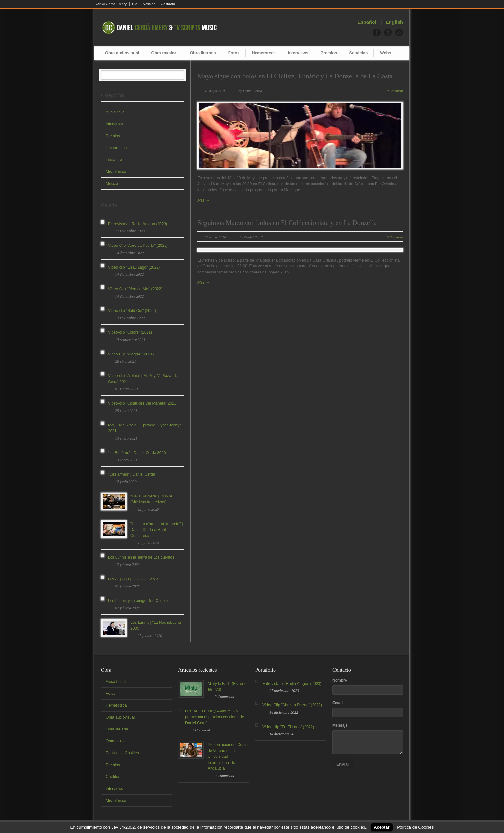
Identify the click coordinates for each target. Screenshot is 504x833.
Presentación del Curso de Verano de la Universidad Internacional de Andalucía (228, 757)
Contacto (168, 4)
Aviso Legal (116, 682)
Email (337, 703)
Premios (329, 53)
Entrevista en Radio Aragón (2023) (138, 224)
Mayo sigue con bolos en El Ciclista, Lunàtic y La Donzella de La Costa (295, 76)
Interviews (298, 53)
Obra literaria (203, 53)
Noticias (149, 4)
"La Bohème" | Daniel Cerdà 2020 (137, 453)
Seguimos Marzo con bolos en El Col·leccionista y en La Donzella (287, 223)
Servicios (359, 53)
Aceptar (382, 827)
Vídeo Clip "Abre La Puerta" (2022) (138, 246)
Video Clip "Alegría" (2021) (131, 354)
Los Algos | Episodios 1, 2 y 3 (133, 579)
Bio (135, 4)
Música (112, 184)
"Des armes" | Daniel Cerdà (131, 474)
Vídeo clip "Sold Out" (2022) (132, 311)
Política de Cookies (122, 753)
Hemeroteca (264, 53)
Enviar (343, 764)
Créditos (113, 777)
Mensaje (340, 725)
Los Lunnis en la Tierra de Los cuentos (141, 557)
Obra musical (164, 53)
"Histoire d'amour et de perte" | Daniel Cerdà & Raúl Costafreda (157, 530)
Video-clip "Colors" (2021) (130, 332)
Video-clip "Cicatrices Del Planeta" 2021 (142, 403)
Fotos (234, 53)
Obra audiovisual (122, 53)
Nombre (340, 680)
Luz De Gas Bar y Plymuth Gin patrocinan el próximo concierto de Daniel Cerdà (215, 717)
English (394, 22)
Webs (385, 53)
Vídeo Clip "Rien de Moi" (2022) (135, 289)
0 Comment (395, 91)
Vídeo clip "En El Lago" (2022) (134, 267)
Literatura (114, 160)
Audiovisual (116, 112)
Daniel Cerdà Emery (111, 4)
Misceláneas (117, 172)
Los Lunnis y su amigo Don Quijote (138, 601)
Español (367, 22)
